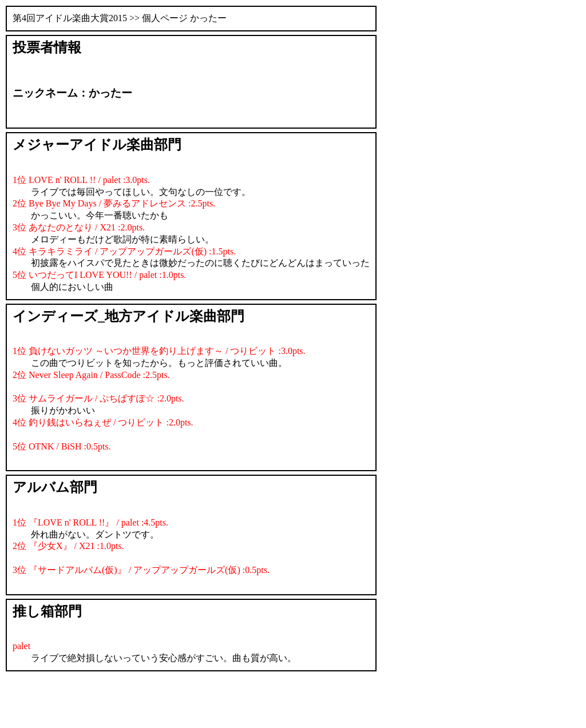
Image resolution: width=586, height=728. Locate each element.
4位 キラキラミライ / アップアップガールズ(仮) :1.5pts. (124, 251)
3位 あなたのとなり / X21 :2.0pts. (79, 227)
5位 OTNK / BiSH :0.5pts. (62, 446)
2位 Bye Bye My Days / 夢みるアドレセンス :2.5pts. (114, 203)
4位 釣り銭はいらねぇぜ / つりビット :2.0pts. (103, 422)
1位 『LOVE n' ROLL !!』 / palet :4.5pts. (90, 522)
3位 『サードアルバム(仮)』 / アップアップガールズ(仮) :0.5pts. (141, 570)
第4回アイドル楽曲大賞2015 (70, 18)
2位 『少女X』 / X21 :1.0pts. (68, 546)
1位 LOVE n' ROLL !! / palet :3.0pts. (81, 180)
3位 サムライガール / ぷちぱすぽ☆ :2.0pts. (98, 398)
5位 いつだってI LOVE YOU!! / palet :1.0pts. (99, 275)
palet (21, 646)
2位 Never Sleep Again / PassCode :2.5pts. (91, 375)
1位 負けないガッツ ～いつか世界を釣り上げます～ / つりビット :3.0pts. (159, 351)
